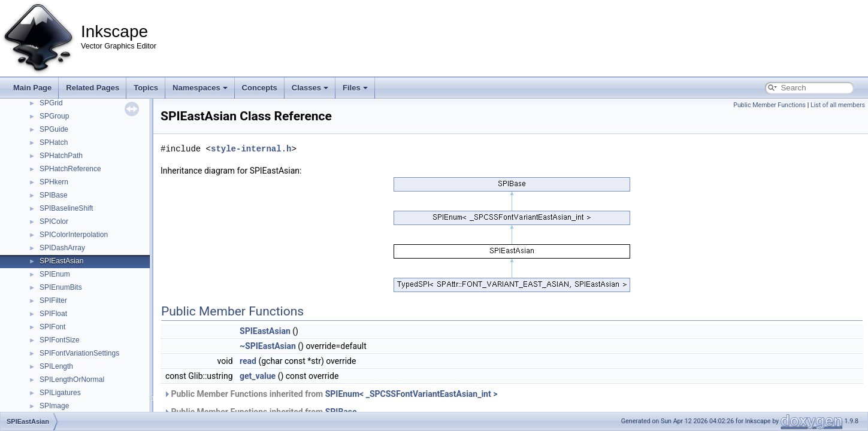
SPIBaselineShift (66, 208)
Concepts (260, 88)
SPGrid (51, 103)
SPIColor (54, 221)
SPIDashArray (62, 248)
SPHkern (54, 182)
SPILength (56, 366)
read (248, 361)
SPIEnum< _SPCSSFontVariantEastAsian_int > (412, 394)
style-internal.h (251, 149)
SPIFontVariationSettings (79, 353)
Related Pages (93, 88)
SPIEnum (55, 274)
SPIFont (52, 327)
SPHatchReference (70, 169)
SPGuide (54, 129)
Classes (310, 88)
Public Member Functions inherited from (330, 394)
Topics (146, 88)
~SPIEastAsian (268, 346)
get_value (258, 376)
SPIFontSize (60, 340)
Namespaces (200, 88)
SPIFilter (53, 301)
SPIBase (54, 195)
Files (355, 88)
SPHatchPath (61, 156)
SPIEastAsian (61, 261)
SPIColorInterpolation (74, 235)
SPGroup (54, 116)
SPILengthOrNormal (72, 380)
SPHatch (54, 142)
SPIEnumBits (61, 287)
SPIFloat (53, 314)
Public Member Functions (769, 105)
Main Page (32, 88)
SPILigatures (60, 393)
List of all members (838, 105)
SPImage (54, 406)
